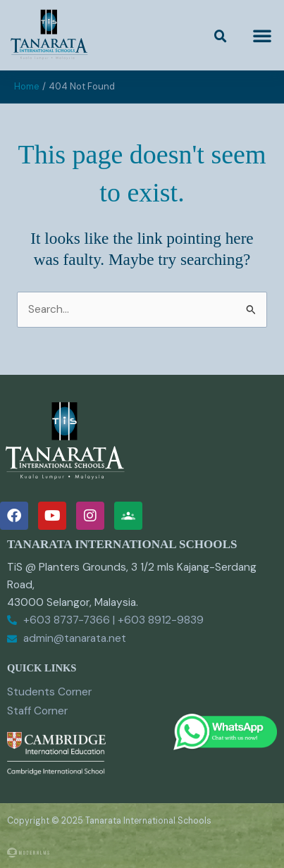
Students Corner (49, 692)
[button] (221, 37)
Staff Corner (37, 711)
